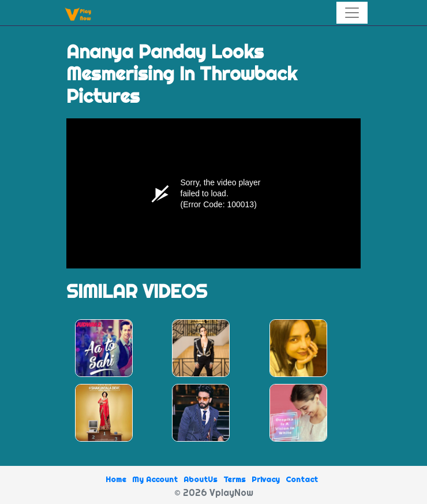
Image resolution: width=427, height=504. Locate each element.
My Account (155, 479)
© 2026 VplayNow (214, 492)
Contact (302, 479)
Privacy (266, 479)
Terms (235, 479)
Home (116, 479)
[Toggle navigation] (352, 13)
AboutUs (201, 479)
